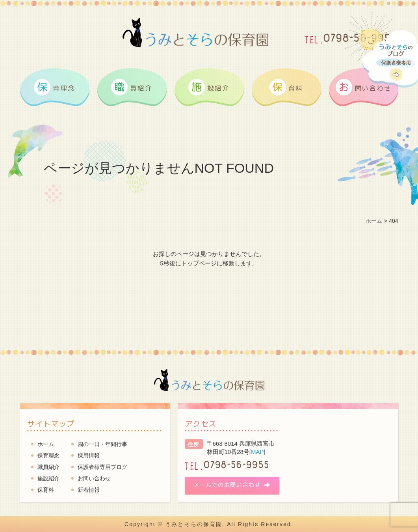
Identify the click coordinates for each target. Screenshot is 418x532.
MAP (257, 452)
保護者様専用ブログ (102, 467)
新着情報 (89, 490)
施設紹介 (48, 478)
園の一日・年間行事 (102, 444)
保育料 (46, 490)
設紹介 (209, 87)
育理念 (54, 87)
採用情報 (89, 455)
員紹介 (132, 87)
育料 (286, 87)
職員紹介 (48, 467)
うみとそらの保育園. (195, 524)
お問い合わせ (94, 478)
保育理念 (48, 455)
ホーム (46, 444)
